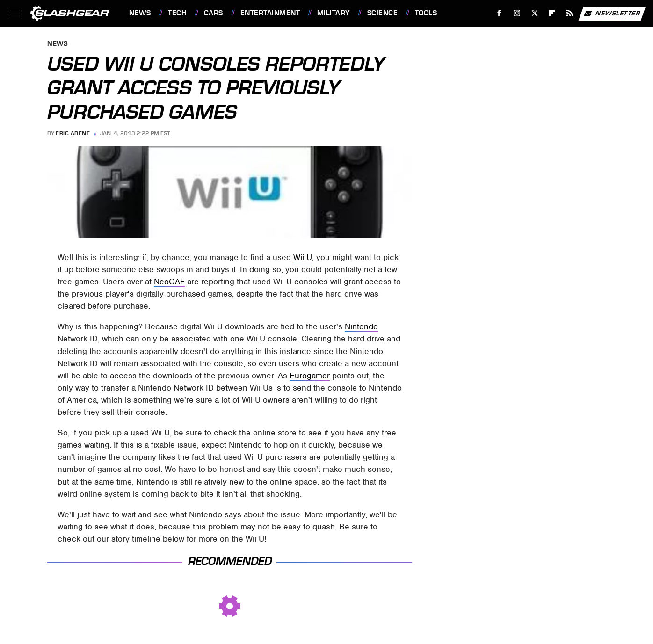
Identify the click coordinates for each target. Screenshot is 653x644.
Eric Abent (73, 133)
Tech (177, 13)
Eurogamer (310, 376)
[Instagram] (517, 13)
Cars (214, 13)
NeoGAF (169, 282)
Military (334, 13)
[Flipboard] (552, 13)
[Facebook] (499, 13)
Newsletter (612, 14)
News (140, 13)
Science (383, 13)
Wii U (303, 257)
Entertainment (270, 13)
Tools (426, 13)
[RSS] (570, 13)
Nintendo (361, 326)
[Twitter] (534, 13)
